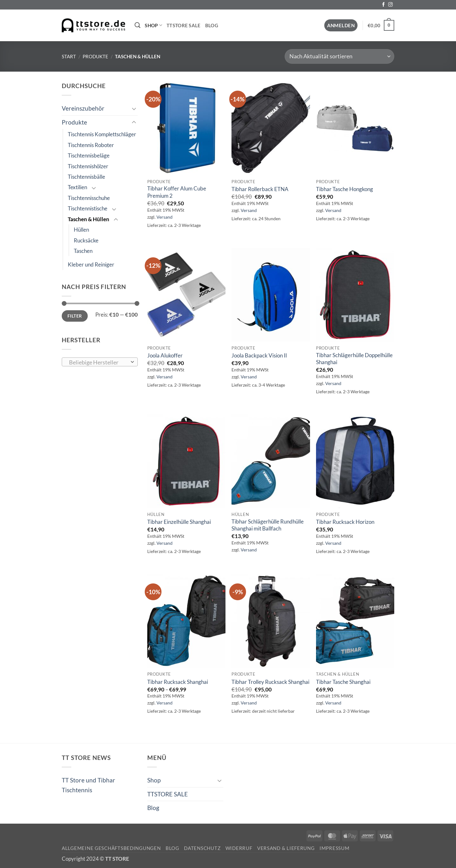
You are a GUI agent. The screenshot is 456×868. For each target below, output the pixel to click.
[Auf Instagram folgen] (390, 5)
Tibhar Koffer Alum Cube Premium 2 (177, 192)
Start (69, 56)
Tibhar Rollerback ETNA (260, 189)
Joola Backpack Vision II (259, 355)
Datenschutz (202, 848)
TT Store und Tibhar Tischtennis (89, 785)
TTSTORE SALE (184, 25)
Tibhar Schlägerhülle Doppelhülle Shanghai (354, 359)
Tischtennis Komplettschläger (102, 134)
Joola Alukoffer (165, 355)
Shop (153, 25)
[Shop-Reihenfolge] (339, 56)
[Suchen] (137, 25)
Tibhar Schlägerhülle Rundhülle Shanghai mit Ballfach (268, 525)
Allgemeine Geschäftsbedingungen (111, 848)
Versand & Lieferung (286, 848)
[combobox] (100, 362)
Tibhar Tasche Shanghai (343, 682)
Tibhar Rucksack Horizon (345, 522)
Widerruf (239, 848)
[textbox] (98, 362)
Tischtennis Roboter (91, 145)
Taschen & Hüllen (89, 219)
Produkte (95, 56)
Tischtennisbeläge (89, 155)
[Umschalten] (134, 109)
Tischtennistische (88, 208)
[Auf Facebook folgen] (383, 5)
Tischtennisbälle (86, 177)
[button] (341, 26)
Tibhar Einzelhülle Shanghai (179, 522)
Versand (165, 217)
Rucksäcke (86, 240)
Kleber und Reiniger (91, 264)
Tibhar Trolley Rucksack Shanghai (270, 682)
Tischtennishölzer (88, 166)
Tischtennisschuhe (89, 198)
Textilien (77, 187)
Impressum (335, 848)
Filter (75, 316)
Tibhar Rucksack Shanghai (178, 682)
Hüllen (81, 230)
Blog (212, 25)
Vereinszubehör (83, 108)
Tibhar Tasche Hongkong (345, 189)
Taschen (83, 251)
